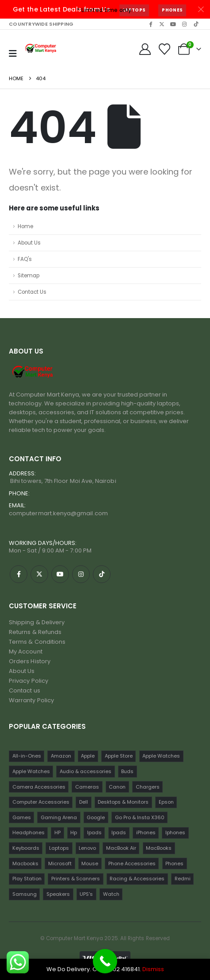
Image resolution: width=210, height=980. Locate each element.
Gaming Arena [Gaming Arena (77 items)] (59, 817)
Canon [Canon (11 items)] (117, 787)
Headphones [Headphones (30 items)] (29, 832)
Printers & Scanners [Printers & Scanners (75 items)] (76, 879)
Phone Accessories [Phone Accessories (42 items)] (132, 863)
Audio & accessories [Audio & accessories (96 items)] (86, 771)
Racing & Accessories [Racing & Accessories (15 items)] (137, 879)
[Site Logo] (41, 49)
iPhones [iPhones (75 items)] (146, 832)
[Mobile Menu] (13, 54)
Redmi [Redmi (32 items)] (183, 879)
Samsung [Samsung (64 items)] (25, 894)
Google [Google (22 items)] (96, 817)
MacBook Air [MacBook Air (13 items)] (121, 848)
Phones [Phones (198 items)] (174, 863)
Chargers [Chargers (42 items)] (148, 787)
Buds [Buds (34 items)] (127, 771)
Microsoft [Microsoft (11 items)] (60, 863)
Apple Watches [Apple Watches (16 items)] (31, 771)
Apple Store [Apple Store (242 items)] (119, 756)
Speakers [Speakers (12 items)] (58, 894)
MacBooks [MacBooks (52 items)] (159, 848)
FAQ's (25, 259)
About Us (29, 243)
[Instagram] (184, 24)
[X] (162, 24)
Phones (172, 10)
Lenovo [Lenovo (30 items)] (87, 848)
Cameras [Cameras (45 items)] (87, 787)
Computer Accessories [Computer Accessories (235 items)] (41, 802)
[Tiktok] (196, 24)
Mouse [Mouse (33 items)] (90, 863)
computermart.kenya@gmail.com (58, 513)
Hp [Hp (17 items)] (74, 832)
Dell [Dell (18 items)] (84, 802)
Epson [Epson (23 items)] (166, 802)
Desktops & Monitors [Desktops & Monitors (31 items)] (123, 802)
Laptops (134, 10)
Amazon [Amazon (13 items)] (61, 756)
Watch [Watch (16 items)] (111, 894)
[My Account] (145, 49)
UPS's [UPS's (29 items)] (86, 894)
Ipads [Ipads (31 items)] (119, 832)
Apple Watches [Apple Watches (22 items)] (161, 756)
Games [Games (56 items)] (22, 817)
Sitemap (29, 276)
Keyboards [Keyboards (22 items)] (26, 848)
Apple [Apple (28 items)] (88, 756)
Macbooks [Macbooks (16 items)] (25, 863)
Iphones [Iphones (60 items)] (175, 832)
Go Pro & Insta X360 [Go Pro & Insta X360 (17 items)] (140, 817)
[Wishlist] (165, 49)
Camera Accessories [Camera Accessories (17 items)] (39, 787)
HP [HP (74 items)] (57, 832)
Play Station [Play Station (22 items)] (27, 879)
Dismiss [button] (153, 969)
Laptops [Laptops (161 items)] (59, 848)
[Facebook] (150, 24)
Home (25, 226)
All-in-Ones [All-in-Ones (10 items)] (27, 756)
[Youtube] (173, 24)
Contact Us (32, 292)
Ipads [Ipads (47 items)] (94, 832)
